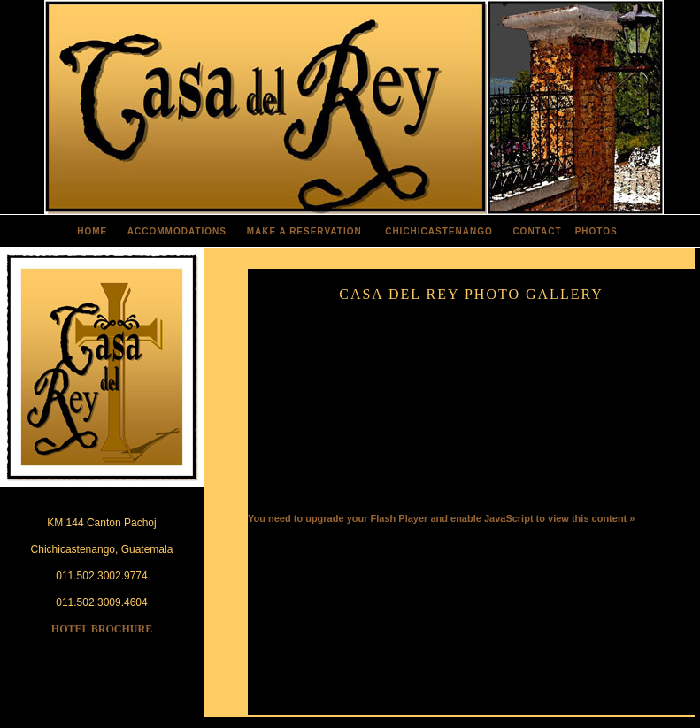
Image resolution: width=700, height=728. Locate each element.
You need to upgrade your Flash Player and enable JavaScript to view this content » (441, 518)
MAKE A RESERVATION (304, 231)
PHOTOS (596, 231)
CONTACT (537, 231)
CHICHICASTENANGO (439, 231)
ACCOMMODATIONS (177, 231)
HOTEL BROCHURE (102, 629)
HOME (92, 231)
